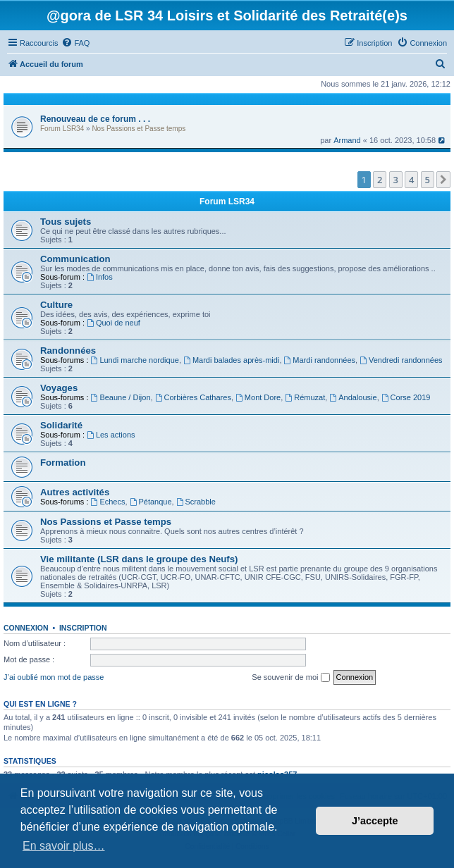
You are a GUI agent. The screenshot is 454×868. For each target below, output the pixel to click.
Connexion (26, 628)
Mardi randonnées (320, 360)
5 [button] (428, 180)
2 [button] (380, 180)
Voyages (59, 388)
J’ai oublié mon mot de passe (54, 677)
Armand (347, 140)
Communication (75, 259)
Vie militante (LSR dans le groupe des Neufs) (139, 559)
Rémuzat (305, 397)
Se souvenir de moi (290, 678)
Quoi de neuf (114, 323)
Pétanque (151, 502)
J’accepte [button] (375, 821)
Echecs (108, 502)
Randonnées (68, 351)
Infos (100, 277)
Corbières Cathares (193, 397)
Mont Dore (258, 397)
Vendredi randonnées (401, 360)
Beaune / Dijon (121, 397)
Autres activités (75, 492)
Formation (63, 463)
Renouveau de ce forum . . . (95, 119)
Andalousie (353, 397)
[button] (443, 180)
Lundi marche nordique (135, 360)
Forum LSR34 (62, 129)
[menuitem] (75, 43)
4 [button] (411, 180)
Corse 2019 (406, 397)
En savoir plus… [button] (64, 846)
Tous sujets (66, 222)
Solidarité (61, 425)
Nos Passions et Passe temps (139, 129)
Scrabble (196, 502)
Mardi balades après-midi (231, 360)
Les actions (111, 435)
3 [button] (396, 180)
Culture (56, 305)
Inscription (83, 628)
